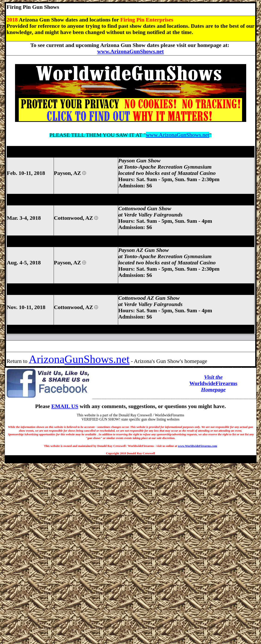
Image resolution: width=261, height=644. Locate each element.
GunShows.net (97, 359)
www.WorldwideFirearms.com (198, 446)
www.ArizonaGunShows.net (130, 51)
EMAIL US (65, 406)
